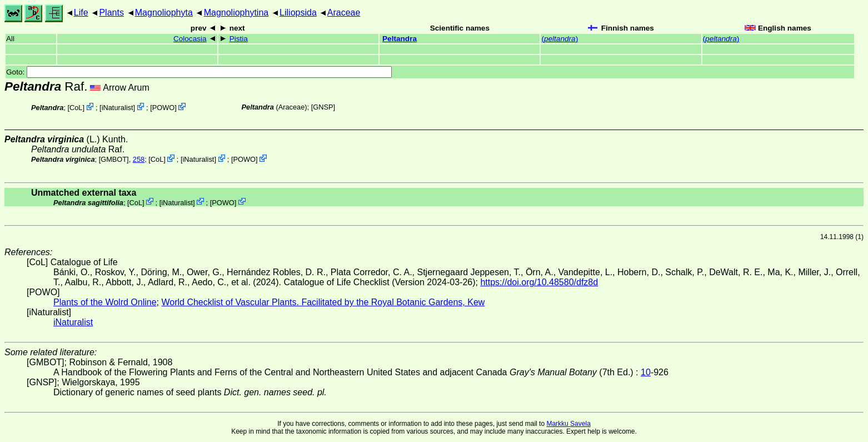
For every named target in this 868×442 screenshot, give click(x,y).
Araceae (344, 13)
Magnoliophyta (164, 13)
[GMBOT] (114, 159)
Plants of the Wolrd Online (105, 302)
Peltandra (400, 39)
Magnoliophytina (236, 13)
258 (139, 159)
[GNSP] (323, 107)
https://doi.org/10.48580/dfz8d (539, 282)
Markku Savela (568, 424)
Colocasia (190, 39)
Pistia (239, 39)
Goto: (199, 72)
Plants (111, 13)
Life (81, 13)
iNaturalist (118, 108)
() (560, 39)
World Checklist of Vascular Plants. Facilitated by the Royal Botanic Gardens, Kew (323, 302)
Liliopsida (298, 13)
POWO (164, 108)
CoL (76, 108)
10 (646, 372)
